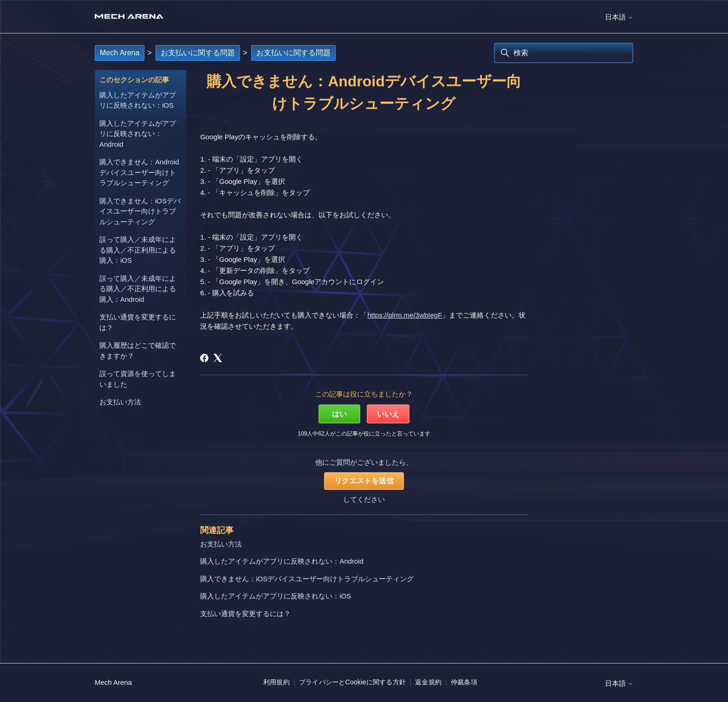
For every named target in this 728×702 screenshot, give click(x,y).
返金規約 (428, 682)
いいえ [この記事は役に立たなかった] (388, 414)
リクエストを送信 (364, 481)
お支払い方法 (120, 402)
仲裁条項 (464, 682)
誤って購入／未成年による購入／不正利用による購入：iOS (138, 250)
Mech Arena (120, 53)
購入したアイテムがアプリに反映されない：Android (138, 134)
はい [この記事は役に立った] (339, 414)
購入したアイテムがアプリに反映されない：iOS (138, 100)
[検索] (564, 53)
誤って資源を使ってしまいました (138, 379)
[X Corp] (218, 358)
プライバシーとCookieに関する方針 (352, 682)
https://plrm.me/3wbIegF (405, 315)
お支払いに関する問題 (198, 53)
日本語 (619, 17)
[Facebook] (204, 358)
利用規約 (276, 682)
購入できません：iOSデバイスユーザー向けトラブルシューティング (140, 211)
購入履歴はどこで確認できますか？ (138, 351)
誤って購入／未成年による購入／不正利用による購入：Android (138, 289)
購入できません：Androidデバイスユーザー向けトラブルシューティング (139, 172)
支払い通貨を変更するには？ (138, 322)
